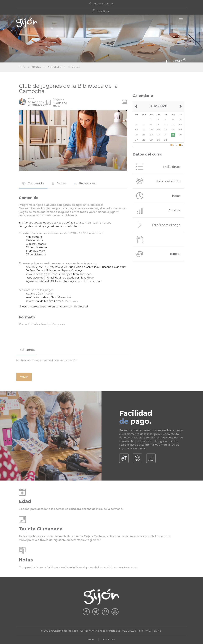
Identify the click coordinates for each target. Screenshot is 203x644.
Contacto (109, 639)
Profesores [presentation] (85, 183)
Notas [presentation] (59, 183)
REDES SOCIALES (104, 4)
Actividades (55, 67)
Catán (50, 294)
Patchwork (72, 301)
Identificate (103, 11)
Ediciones (74, 67)
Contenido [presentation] (33, 183)
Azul (69, 297)
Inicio (22, 67)
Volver (24, 377)
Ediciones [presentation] (27, 350)
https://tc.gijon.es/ (89, 540)
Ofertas (36, 67)
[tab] (33, 183)
